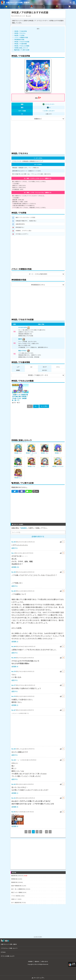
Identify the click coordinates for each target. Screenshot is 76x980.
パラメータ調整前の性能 (21, 37)
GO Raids (3, 952)
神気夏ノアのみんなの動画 (22, 46)
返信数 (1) (15, 793)
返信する (15, 548)
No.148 (14, 658)
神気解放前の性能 (19, 39)
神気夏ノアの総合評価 (21, 31)
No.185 (14, 591)
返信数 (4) (15, 666)
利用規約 (30, 961)
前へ (30, 406)
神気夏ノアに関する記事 (22, 50)
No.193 (14, 572)
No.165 (14, 749)
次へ (36, 406)
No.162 (14, 784)
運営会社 (37, 961)
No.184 (14, 646)
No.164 (14, 760)
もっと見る (44, 406)
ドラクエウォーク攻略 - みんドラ (9, 948)
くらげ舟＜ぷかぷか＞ (49, 111)
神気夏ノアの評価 (19, 35)
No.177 (14, 685)
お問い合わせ (45, 961)
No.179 (14, 671)
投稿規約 (24, 528)
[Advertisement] (38, 135)
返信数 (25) (15, 567)
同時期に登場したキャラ (21, 48)
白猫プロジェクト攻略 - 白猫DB (18, 2)
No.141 (14, 798)
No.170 (14, 696)
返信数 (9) (15, 826)
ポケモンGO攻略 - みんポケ (8, 956)
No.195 (14, 542)
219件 (29, 16)
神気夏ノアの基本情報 (21, 44)
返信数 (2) (15, 641)
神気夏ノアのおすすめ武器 (22, 42)
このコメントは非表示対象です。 (21, 713)
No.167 (14, 710)
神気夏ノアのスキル (20, 33)
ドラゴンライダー (49, 104)
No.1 (13, 553)
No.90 (13, 812)
